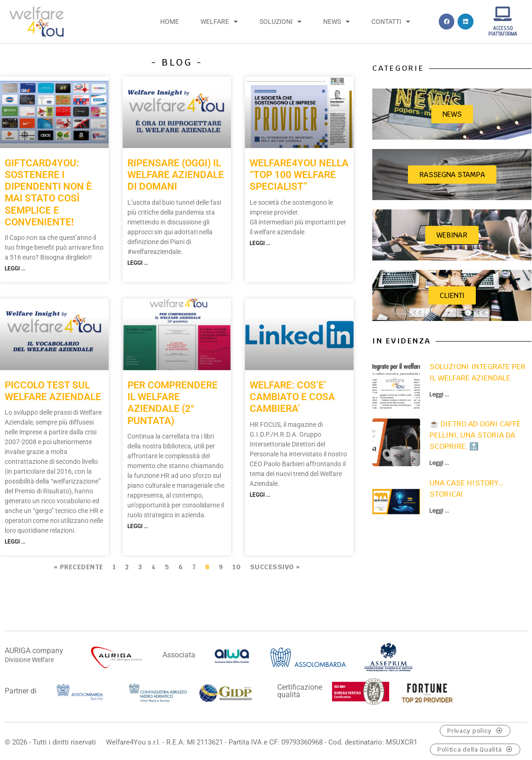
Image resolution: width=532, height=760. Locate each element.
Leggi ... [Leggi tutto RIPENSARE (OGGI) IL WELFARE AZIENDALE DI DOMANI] (138, 263)
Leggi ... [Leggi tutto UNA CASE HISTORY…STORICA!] (439, 511)
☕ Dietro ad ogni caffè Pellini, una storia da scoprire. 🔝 (475, 435)
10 (236, 567)
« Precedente (79, 567)
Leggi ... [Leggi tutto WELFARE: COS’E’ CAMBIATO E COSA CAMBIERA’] (260, 495)
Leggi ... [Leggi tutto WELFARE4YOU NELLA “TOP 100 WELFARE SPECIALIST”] (260, 243)
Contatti (391, 22)
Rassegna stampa (452, 175)
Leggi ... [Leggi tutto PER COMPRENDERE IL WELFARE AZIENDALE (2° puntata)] (138, 526)
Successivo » (275, 567)
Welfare (219, 22)
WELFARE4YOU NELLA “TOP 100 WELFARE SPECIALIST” (299, 175)
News (336, 22)
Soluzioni (281, 22)
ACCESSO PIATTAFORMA (503, 31)
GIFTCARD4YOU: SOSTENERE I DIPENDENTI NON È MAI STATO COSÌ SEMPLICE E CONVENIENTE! (48, 193)
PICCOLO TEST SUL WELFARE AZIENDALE (53, 391)
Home (170, 22)
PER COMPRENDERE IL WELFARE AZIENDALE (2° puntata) (173, 403)
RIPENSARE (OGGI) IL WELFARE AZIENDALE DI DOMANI (176, 175)
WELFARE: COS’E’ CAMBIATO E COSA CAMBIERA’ (292, 397)
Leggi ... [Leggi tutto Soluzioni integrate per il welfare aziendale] (439, 395)
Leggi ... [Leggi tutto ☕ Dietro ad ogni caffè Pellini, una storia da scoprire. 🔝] (439, 463)
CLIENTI (452, 295)
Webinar (452, 235)
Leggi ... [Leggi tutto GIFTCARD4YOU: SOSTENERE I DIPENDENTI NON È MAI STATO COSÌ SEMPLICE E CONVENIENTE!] (15, 268)
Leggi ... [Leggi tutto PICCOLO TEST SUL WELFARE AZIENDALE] (15, 542)
